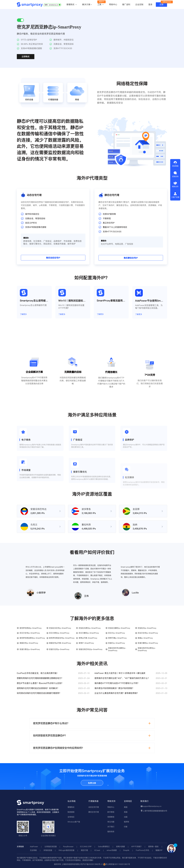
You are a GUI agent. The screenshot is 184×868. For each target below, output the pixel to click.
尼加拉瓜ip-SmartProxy (147, 628)
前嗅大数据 (120, 846)
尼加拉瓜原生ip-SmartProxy (90, 628)
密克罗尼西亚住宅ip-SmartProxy (62, 638)
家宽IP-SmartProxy (86, 643)
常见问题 (111, 822)
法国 (126, 817)
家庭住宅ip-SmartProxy (29, 643)
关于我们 (111, 827)
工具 (101, 5)
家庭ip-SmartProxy (145, 638)
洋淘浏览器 (48, 850)
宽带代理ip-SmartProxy (117, 638)
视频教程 (111, 817)
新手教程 (111, 812)
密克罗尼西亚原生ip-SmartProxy (32, 638)
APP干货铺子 (136, 846)
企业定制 (139, 4)
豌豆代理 (84, 850)
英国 (126, 812)
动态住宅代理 (94, 807)
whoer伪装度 (112, 850)
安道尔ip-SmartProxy (117, 643)
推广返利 (126, 4)
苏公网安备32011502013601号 (118, 864)
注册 (161, 4)
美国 (126, 807)
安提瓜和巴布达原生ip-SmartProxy (147, 649)
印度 (126, 827)
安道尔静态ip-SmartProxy (148, 643)
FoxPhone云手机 (142, 850)
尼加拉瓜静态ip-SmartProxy (119, 628)
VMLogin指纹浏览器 (66, 850)
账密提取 (71, 812)
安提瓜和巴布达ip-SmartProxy (90, 649)
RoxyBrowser (68, 846)
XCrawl (97, 850)
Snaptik (126, 850)
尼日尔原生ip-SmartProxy (59, 633)
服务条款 (111, 832)
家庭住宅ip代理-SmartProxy (60, 643)
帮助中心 (113, 4)
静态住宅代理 (94, 812)
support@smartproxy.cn (152, 806)
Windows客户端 (74, 822)
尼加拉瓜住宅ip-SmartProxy (60, 628)
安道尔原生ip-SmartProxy (30, 649)
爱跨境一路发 (153, 846)
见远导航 (33, 850)
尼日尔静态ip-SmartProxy (89, 633)
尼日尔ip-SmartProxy (117, 633)
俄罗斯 (126, 822)
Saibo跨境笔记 (104, 846)
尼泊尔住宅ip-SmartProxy (148, 633)
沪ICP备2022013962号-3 (92, 864)
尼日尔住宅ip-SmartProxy (30, 633)
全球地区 (71, 817)
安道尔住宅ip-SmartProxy (59, 649)
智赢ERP (159, 850)
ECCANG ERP (86, 846)
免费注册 (92, 783)
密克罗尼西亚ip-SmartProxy (31, 628)
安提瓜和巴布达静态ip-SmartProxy (117, 649)
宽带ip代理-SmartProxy (88, 638)
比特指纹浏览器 (51, 846)
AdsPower (34, 846)
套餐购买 (72, 5)
